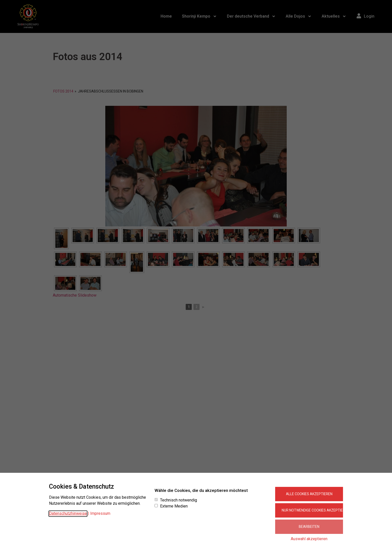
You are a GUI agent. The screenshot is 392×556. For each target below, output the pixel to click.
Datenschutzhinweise (68, 513)
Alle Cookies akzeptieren (309, 494)
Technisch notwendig (179, 500)
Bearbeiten (309, 527)
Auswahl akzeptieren (309, 539)
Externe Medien (174, 506)
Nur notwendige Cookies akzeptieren (312, 510)
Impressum (100, 513)
